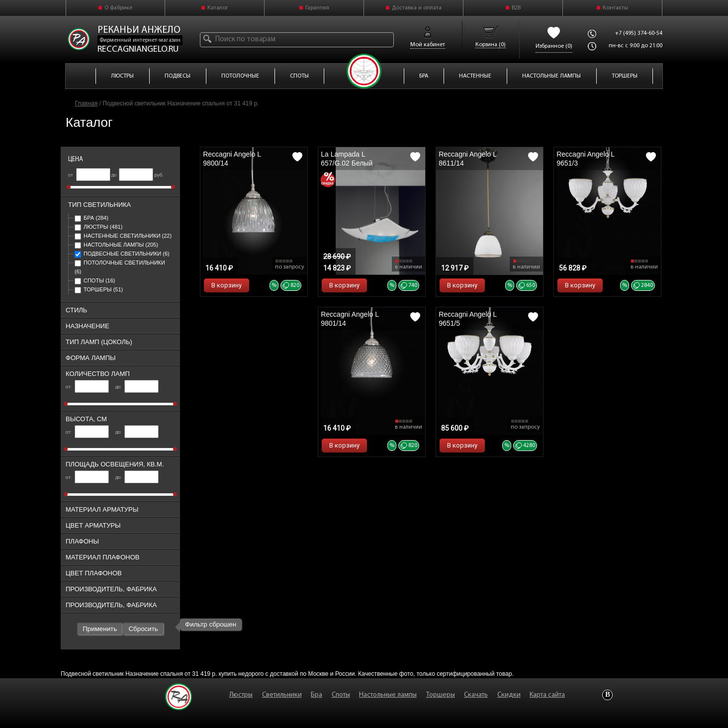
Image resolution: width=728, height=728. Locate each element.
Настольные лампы (116, 245)
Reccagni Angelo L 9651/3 (585, 159)
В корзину (227, 285)
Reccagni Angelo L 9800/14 (232, 159)
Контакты (615, 8)
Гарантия (317, 8)
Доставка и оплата (417, 8)
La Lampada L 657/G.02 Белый (347, 159)
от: (87, 387)
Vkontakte (607, 695)
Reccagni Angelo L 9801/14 (350, 319)
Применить (100, 629)
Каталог (218, 8)
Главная (87, 103)
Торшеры (99, 289)
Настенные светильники (123, 236)
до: (137, 387)
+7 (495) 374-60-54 (639, 33)
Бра (91, 218)
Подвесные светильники (122, 254)
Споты (95, 280)
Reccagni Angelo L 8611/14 (467, 159)
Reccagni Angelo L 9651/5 (467, 319)
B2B (516, 8)
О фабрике (118, 8)
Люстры (98, 227)
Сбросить (143, 629)
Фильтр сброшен (211, 624)
